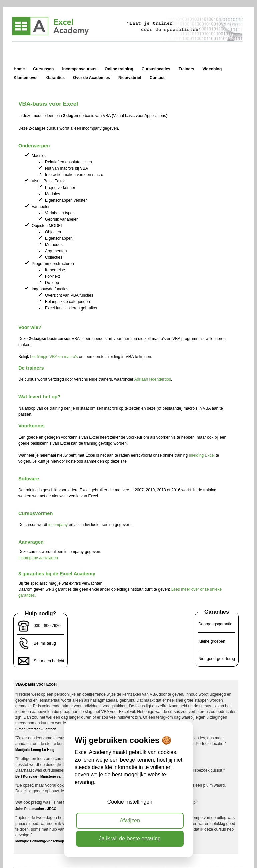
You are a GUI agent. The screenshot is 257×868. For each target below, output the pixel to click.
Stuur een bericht (49, 661)
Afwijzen (130, 820)
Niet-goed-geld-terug (217, 659)
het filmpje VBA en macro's (54, 357)
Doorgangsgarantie (215, 624)
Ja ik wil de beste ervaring (130, 838)
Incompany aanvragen (38, 558)
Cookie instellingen (130, 802)
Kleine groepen (212, 641)
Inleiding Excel (202, 455)
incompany (58, 525)
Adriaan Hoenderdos (153, 379)
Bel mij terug (45, 643)
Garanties (217, 612)
